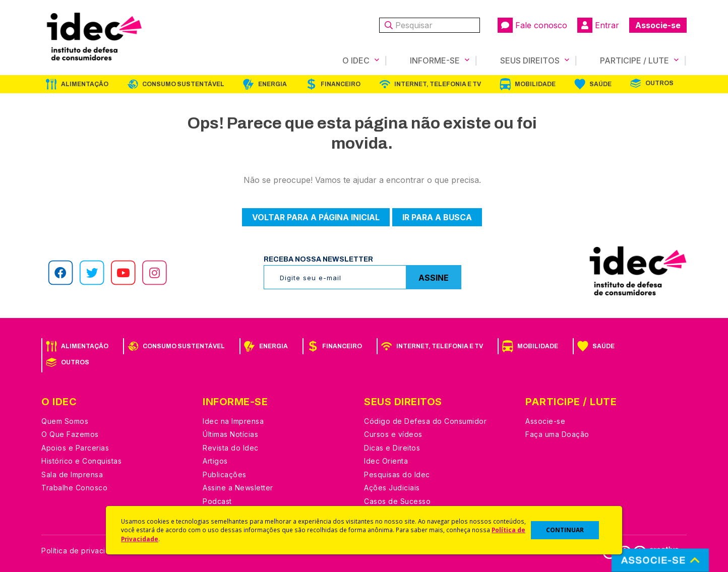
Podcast (217, 501)
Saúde (600, 84)
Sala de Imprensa (72, 474)
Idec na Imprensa (233, 421)
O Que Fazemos (70, 434)
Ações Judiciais (392, 488)
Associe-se (658, 25)
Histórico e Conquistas (81, 461)
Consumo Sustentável (183, 84)
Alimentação (85, 84)
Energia (272, 84)
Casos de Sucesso (397, 501)
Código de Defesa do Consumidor (425, 421)
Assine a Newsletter (238, 488)
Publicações (225, 474)
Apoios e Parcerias (75, 448)
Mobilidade (535, 84)
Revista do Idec (231, 448)
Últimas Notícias (230, 434)
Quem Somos (65, 421)
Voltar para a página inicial (316, 217)
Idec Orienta (386, 461)
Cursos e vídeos (393, 434)
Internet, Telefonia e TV (438, 84)
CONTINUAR (565, 530)
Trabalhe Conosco (74, 488)
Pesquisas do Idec (397, 474)
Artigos (215, 461)
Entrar (598, 25)
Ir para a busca (437, 217)
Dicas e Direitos (392, 448)
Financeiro (341, 84)
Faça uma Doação (557, 434)
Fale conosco (532, 25)
